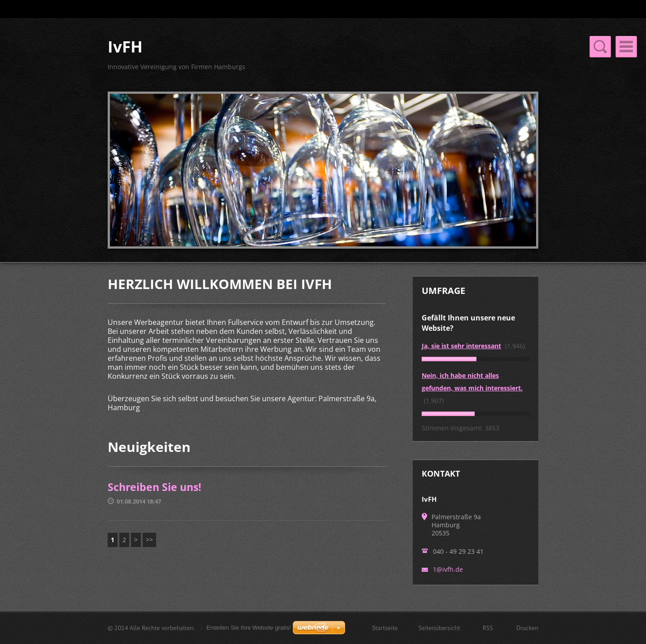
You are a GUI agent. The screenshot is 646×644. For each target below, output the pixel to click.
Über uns (350, 57)
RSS (488, 629)
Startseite (303, 57)
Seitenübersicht (439, 629)
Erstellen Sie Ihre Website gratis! (249, 629)
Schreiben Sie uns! (155, 498)
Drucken (527, 629)
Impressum (306, 75)
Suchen (531, 9)
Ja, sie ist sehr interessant (461, 357)
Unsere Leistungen (410, 57)
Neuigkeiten (476, 57)
